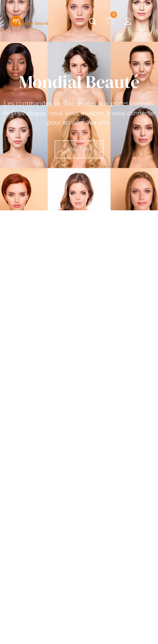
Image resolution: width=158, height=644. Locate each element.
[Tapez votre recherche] (93, 22)
